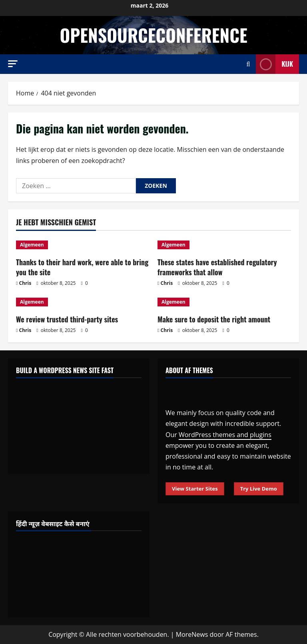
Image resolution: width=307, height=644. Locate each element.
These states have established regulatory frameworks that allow (217, 267)
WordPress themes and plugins (225, 435)
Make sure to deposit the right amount (214, 319)
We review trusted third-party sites (67, 319)
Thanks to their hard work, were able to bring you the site (82, 267)
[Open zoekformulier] (248, 64)
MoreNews (192, 634)
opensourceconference (153, 35)
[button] (13, 64)
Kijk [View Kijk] (274, 64)
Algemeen (32, 245)
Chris (25, 283)
